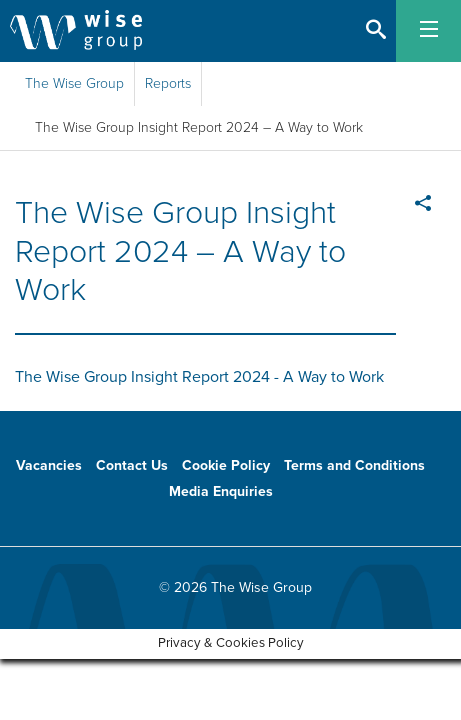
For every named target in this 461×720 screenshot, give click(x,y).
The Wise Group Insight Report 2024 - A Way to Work (199, 377)
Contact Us (132, 465)
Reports (168, 83)
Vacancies (49, 465)
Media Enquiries (221, 491)
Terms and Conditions (354, 465)
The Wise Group (74, 83)
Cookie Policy (226, 465)
